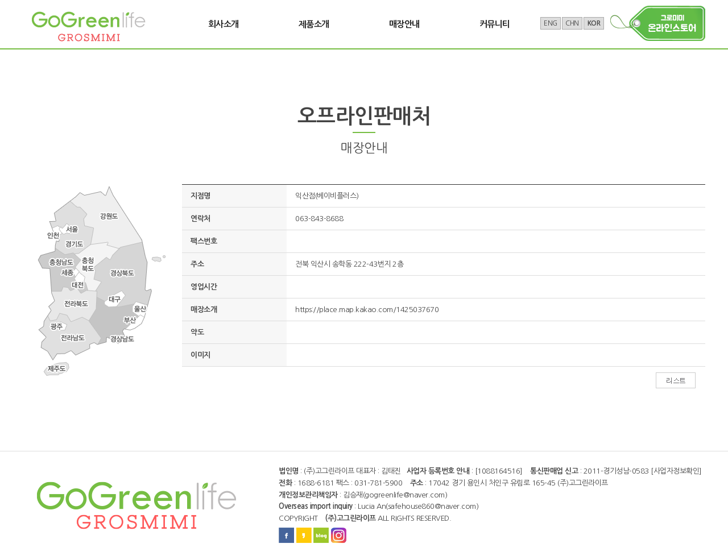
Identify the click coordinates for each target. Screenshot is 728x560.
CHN (572, 23)
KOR (594, 23)
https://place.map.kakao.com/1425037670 (367, 310)
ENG (551, 23)
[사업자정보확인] (676, 471)
